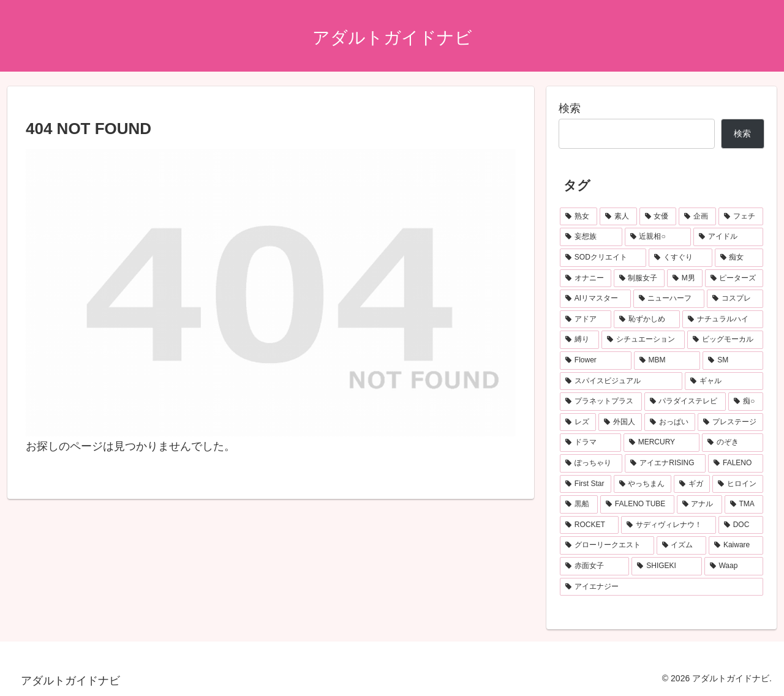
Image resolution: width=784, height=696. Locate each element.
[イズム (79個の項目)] (682, 545)
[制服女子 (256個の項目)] (639, 279)
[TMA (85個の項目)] (744, 504)
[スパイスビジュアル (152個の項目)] (621, 381)
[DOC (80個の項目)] (741, 525)
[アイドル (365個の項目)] (728, 237)
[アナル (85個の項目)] (699, 504)
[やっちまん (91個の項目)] (643, 484)
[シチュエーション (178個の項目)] (643, 340)
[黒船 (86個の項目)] (579, 504)
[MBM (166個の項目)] (667, 361)
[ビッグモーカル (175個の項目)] (725, 340)
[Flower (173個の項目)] (596, 361)
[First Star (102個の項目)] (586, 484)
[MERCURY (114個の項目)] (661, 443)
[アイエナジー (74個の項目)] (661, 587)
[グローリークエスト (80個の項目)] (607, 545)
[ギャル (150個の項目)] (724, 381)
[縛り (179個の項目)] (579, 340)
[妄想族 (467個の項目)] (591, 237)
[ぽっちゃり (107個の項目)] (591, 463)
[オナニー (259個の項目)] (586, 279)
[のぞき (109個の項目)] (733, 443)
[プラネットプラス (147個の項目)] (601, 402)
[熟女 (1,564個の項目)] (579, 217)
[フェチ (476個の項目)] (741, 217)
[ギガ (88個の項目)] (692, 484)
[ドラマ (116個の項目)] (590, 443)
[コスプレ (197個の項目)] (735, 299)
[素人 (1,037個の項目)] (618, 217)
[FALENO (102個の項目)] (736, 463)
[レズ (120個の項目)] (578, 422)
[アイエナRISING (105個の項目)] (665, 463)
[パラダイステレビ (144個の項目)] (685, 402)
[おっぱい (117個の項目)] (670, 422)
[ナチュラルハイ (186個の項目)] (723, 320)
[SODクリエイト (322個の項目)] (603, 258)
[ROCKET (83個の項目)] (589, 525)
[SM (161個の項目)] (733, 361)
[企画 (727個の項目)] (697, 217)
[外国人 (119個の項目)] (620, 422)
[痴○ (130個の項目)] (746, 402)
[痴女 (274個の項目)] (739, 258)
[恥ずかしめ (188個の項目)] (647, 320)
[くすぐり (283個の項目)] (680, 258)
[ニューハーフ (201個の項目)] (669, 299)
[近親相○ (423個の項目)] (658, 237)
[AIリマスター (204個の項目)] (595, 299)
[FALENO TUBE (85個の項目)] (637, 504)
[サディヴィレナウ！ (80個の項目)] (668, 525)
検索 (570, 108)
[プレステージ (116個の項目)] (730, 422)
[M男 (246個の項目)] (685, 279)
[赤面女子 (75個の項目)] (594, 566)
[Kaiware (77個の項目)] (736, 545)
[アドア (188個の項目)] (586, 320)
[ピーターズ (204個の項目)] (734, 279)
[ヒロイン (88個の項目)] (738, 484)
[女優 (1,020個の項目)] (658, 217)
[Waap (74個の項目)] (734, 566)
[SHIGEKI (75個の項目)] (666, 566)
